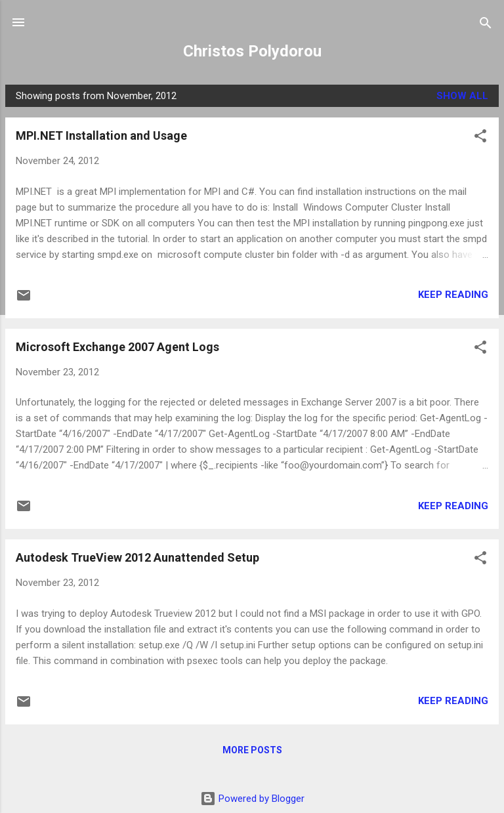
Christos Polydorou (252, 51)
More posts (252, 750)
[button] (480, 137)
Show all (462, 96)
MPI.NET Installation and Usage (101, 135)
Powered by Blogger (252, 799)
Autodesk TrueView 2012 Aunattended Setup (137, 557)
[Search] (486, 24)
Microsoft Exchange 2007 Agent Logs (117, 347)
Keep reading (453, 295)
